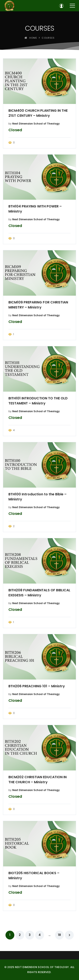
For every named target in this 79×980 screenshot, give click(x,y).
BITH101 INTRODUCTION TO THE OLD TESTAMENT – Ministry (38, 401)
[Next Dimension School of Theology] (9, 6)
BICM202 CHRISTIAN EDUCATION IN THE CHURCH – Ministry (37, 780)
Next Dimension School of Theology (36, 124)
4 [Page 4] (40, 935)
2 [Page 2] (20, 935)
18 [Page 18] (59, 935)
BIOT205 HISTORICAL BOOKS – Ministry (34, 876)
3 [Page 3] (30, 935)
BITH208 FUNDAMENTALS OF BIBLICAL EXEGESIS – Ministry (39, 593)
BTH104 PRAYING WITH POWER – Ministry (35, 209)
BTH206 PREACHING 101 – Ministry (37, 686)
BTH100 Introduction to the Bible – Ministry (37, 497)
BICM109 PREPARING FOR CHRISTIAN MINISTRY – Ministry (38, 305)
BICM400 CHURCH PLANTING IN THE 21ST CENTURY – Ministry (38, 113)
